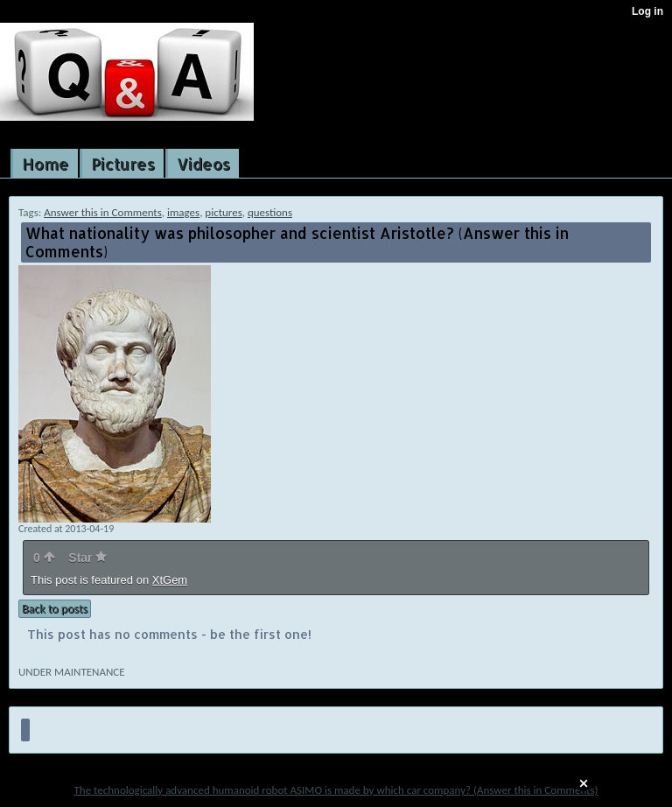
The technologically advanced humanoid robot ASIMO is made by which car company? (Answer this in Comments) (336, 790)
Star (87, 558)
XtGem (170, 580)
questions (270, 212)
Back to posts (55, 609)
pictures (223, 212)
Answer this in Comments (103, 212)
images (183, 212)
